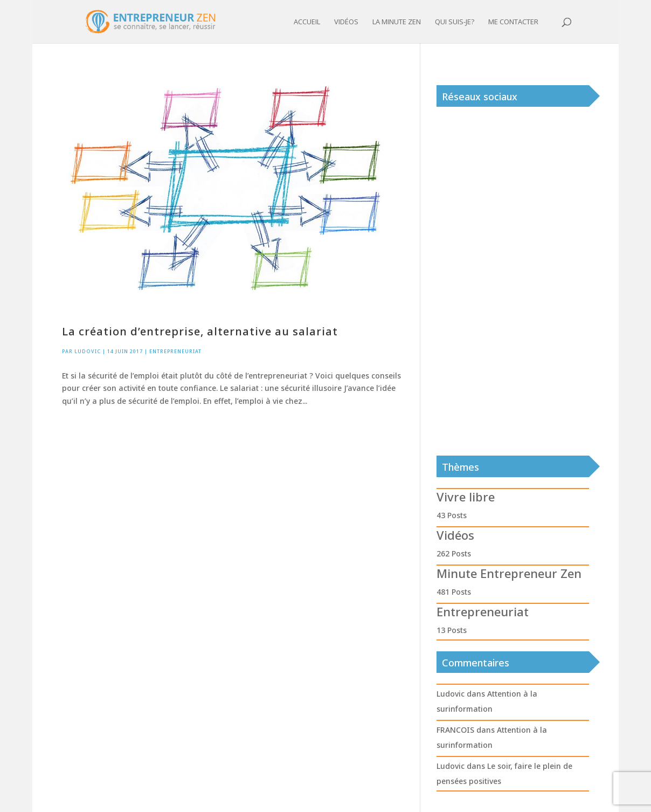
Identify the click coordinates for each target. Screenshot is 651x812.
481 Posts (454, 592)
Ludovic (88, 351)
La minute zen (397, 22)
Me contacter (513, 22)
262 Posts (454, 553)
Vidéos (346, 22)
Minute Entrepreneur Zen (509, 573)
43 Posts (452, 515)
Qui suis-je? (455, 22)
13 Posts (452, 630)
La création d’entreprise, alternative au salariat (200, 331)
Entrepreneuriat (175, 351)
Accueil (307, 22)
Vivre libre (466, 497)
